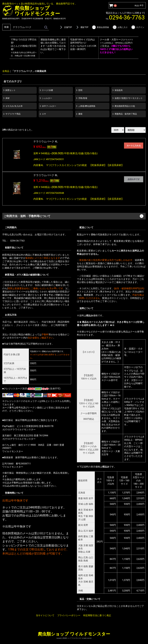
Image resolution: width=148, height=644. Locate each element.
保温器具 (119, 90)
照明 (80, 90)
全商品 (6, 71)
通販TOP (82, 27)
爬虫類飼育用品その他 (125, 106)
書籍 (80, 114)
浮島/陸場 (83, 98)
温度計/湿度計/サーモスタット (129, 98)
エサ (44, 114)
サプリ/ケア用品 (13, 114)
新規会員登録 (100, 27)
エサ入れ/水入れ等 (14, 106)
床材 (8, 98)
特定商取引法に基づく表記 (97, 615)
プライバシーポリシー (69, 615)
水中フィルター (49, 106)
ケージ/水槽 (47, 90)
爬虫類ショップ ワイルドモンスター (74, 634)
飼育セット (11, 90)
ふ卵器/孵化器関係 (87, 106)
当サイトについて (45, 615)
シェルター (47, 98)
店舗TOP (65, 27)
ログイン (138, 27)
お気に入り (120, 27)
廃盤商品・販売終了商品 (126, 114)
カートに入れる (134, 146)
